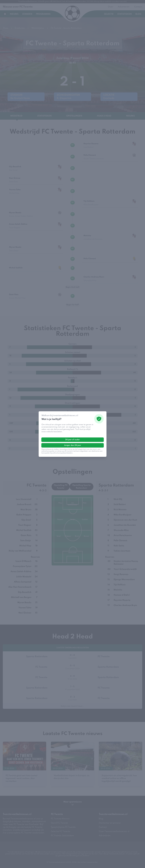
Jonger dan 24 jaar (72, 445)
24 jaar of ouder (73, 440)
